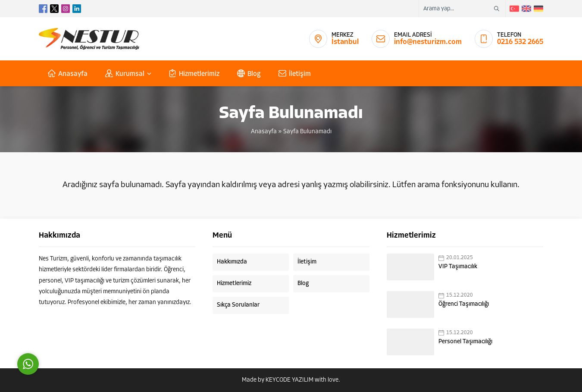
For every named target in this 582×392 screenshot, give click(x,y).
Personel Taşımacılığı (465, 342)
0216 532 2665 (520, 42)
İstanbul (345, 42)
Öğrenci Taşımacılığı (464, 304)
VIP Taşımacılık (458, 267)
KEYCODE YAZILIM (289, 380)
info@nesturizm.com (428, 42)
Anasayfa (264, 132)
